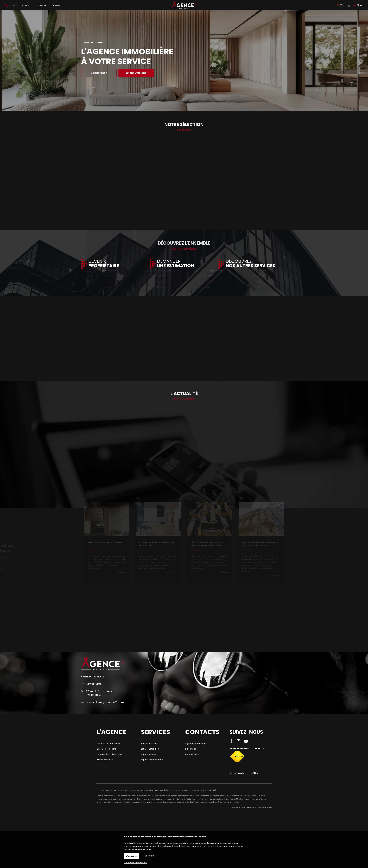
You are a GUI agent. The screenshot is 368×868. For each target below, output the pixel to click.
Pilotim (270, 808)
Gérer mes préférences (135, 863)
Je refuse (149, 856)
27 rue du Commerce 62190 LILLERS (99, 693)
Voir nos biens (99, 73)
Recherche (11, 5)
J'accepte (131, 856)
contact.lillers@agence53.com (105, 702)
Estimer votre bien (136, 73)
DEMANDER (176, 264)
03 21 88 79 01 (94, 684)
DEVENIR (104, 264)
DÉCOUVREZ (250, 264)
